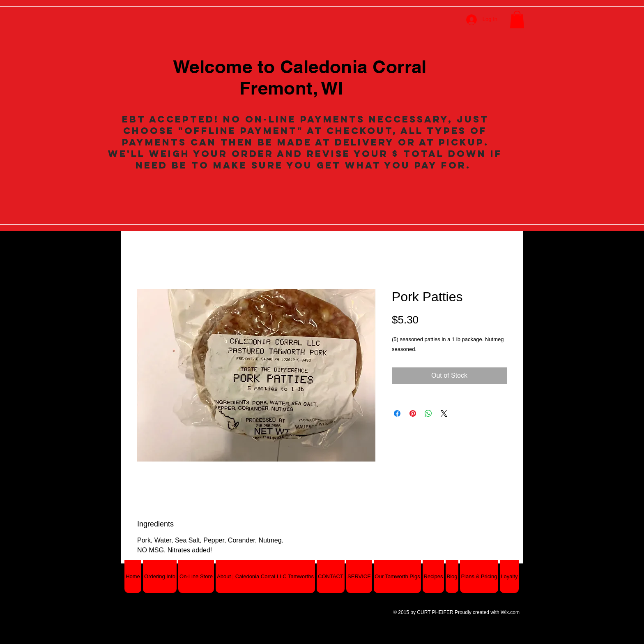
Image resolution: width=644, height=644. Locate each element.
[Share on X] (444, 413)
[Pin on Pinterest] (413, 413)
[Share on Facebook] (397, 413)
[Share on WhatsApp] (428, 413)
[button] (517, 20)
